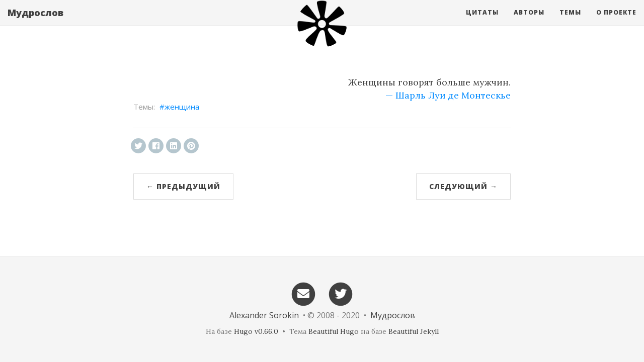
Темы (570, 22)
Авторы (529, 22)
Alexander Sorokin (264, 315)
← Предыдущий (183, 186)
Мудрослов (35, 23)
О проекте (616, 22)
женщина (182, 107)
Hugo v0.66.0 (256, 331)
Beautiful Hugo (334, 331)
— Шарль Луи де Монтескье (448, 95)
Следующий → (463, 186)
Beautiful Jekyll (414, 331)
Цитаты (482, 22)
